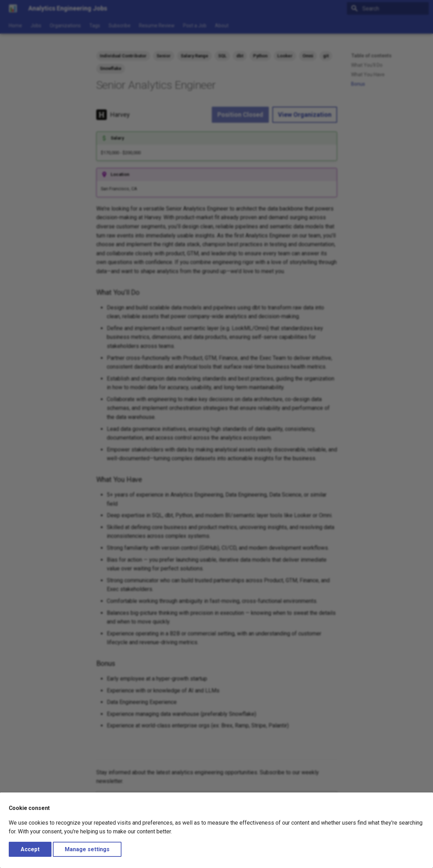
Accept (30, 849)
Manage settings (87, 849)
